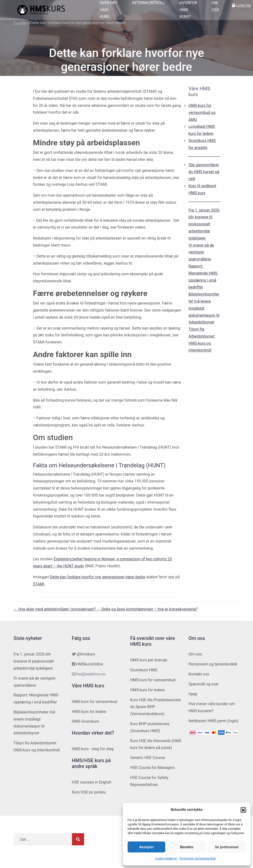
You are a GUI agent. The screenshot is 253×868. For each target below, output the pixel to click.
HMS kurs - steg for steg (93, 749)
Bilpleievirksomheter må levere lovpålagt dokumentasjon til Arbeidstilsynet (204, 308)
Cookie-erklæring (166, 859)
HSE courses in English (92, 782)
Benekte (187, 847)
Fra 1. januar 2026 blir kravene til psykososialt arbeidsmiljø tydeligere (204, 224)
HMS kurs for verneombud (95, 702)
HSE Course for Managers (153, 768)
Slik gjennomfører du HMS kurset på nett (204, 172)
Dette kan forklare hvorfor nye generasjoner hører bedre (98, 577)
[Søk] (78, 839)
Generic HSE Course (148, 758)
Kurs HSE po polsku (89, 792)
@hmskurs (86, 654)
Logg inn (244, 5)
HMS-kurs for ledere (148, 690)
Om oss (195, 654)
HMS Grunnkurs (86, 721)
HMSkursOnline (89, 664)
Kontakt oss (199, 674)
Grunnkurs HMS (144, 670)
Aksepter (147, 847)
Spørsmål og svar (204, 684)
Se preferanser (227, 847)
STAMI (39, 584)
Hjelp (193, 694)
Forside (20, 23)
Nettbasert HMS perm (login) (214, 721)
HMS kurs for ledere (89, 712)
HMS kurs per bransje (149, 660)
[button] (243, 810)
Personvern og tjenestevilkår (198, 859)
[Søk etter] (43, 839)
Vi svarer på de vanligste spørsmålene (201, 252)
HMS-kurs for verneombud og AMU (202, 113)
